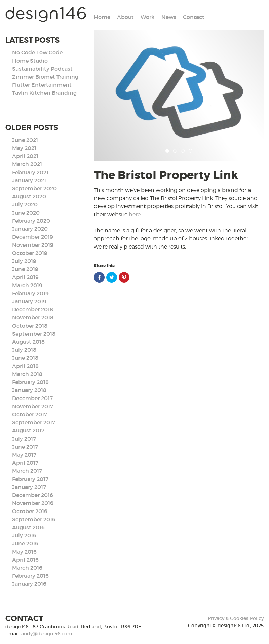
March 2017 (27, 471)
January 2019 (29, 301)
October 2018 (30, 326)
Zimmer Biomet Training (45, 77)
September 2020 (34, 188)
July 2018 (24, 350)
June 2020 (26, 213)
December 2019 (33, 237)
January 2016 (29, 584)
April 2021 (25, 156)
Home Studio (30, 61)
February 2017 (30, 479)
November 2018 (33, 317)
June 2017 (25, 447)
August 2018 (28, 342)
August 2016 (28, 527)
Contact (194, 17)
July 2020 (25, 204)
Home (102, 17)
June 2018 (25, 358)
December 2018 (33, 309)
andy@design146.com (47, 634)
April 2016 (25, 560)
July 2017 (24, 439)
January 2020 (30, 229)
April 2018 (25, 366)
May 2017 (24, 455)
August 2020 (29, 196)
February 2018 (30, 382)
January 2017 (29, 487)
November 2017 (33, 406)
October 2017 (30, 414)
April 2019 (25, 277)
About (125, 17)
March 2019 (27, 285)
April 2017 (25, 463)
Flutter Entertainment (42, 85)
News (169, 17)
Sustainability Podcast (42, 69)
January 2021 (29, 180)
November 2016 (33, 503)
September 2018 (34, 334)
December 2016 (33, 495)
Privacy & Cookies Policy (236, 618)
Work (148, 17)
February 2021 (30, 172)
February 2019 (30, 293)
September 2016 (34, 519)
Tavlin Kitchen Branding (44, 93)
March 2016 (27, 568)
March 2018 (27, 374)
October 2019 (30, 253)
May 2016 (24, 552)
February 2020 (31, 221)
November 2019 (33, 245)
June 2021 (25, 140)
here (135, 214)
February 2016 (30, 576)
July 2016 (24, 535)
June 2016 (25, 543)
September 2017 (34, 422)
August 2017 (28, 430)
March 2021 (27, 164)
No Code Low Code (37, 52)
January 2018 (29, 390)
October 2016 (30, 511)
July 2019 (24, 261)
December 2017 (32, 398)
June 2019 (25, 269)
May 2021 (24, 148)
